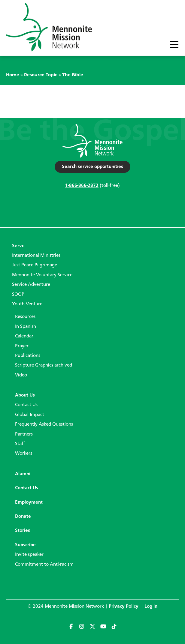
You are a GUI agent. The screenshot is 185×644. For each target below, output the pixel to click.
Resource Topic (41, 75)
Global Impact (30, 415)
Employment (29, 502)
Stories (23, 531)
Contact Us (26, 405)
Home (13, 75)
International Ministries (36, 256)
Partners (24, 434)
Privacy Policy (124, 607)
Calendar (24, 336)
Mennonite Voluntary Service (42, 275)
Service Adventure (31, 285)
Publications (28, 356)
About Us (25, 395)
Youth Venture (27, 304)
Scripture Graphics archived (44, 365)
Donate (23, 517)
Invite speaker (29, 555)
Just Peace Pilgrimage (35, 265)
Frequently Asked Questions (44, 424)
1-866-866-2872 (82, 186)
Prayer (22, 346)
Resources (25, 317)
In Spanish (26, 327)
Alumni (23, 474)
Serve (18, 246)
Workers (24, 454)
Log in (151, 607)
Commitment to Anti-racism (44, 565)
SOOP (18, 295)
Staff (20, 444)
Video (21, 375)
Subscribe (25, 545)
